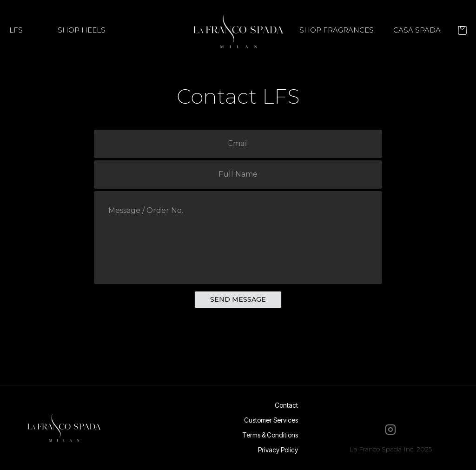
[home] (238, 30)
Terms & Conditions (270, 435)
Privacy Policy (278, 450)
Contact (286, 405)
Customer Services (271, 420)
